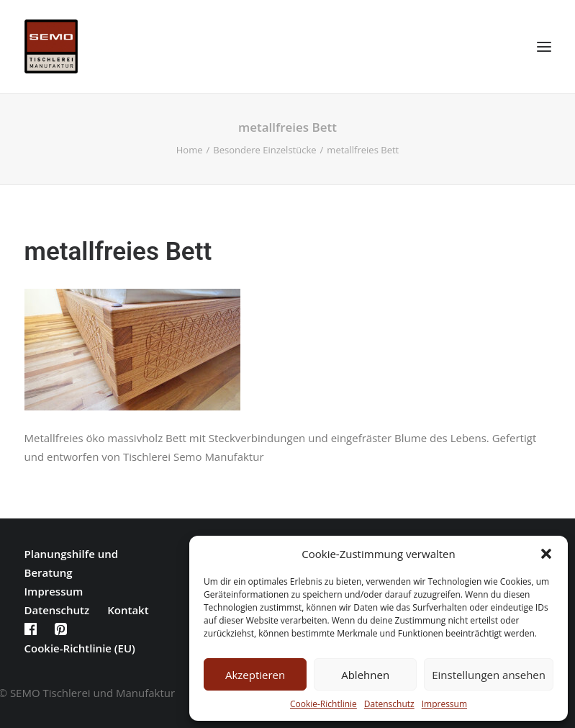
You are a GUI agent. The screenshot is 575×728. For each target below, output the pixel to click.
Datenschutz (389, 704)
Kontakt (128, 610)
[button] (546, 554)
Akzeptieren (255, 675)
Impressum (444, 704)
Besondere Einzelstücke (264, 150)
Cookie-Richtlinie (323, 704)
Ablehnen (365, 675)
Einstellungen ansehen (489, 675)
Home (190, 150)
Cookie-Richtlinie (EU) (80, 648)
